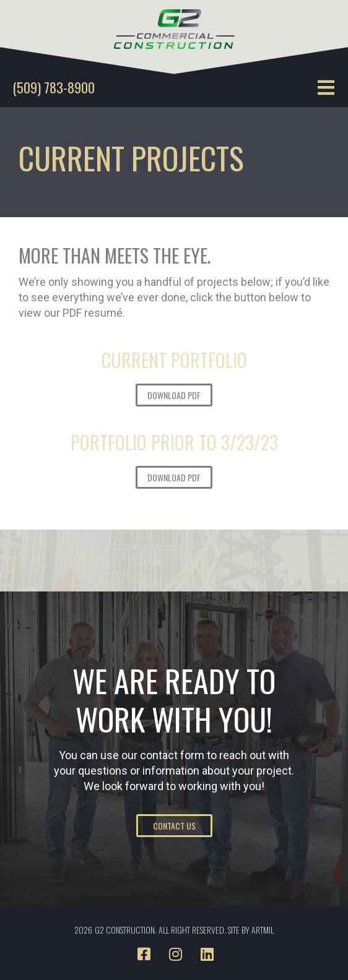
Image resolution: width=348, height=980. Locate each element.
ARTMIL (263, 930)
